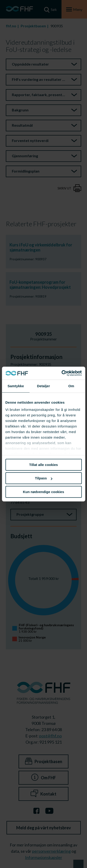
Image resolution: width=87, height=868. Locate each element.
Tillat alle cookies (44, 465)
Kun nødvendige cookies (44, 492)
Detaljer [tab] (44, 386)
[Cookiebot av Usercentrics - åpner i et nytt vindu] (62, 373)
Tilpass (44, 478)
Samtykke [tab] (16, 386)
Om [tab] (71, 386)
